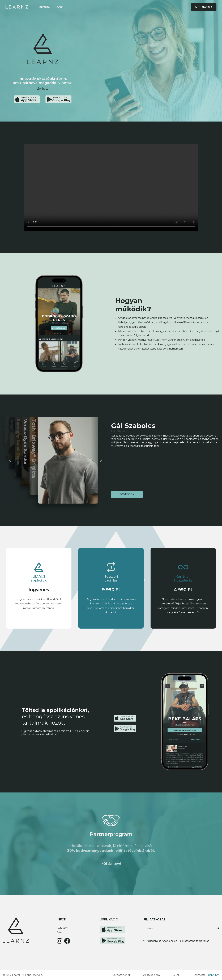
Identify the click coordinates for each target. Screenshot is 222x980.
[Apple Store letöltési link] (27, 99)
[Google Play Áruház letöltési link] (58, 99)
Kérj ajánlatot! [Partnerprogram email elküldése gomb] (111, 864)
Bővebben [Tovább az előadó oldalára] (127, 494)
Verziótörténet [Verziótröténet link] (121, 975)
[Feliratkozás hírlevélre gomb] (218, 928)
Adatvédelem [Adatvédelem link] (151, 975)
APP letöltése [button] (204, 7)
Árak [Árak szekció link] (60, 7)
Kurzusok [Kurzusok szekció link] (45, 7)
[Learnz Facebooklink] (67, 942)
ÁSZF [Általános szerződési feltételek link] (176, 975)
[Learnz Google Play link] (113, 939)
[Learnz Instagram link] (60, 942)
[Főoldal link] (17, 7)
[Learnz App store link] (113, 928)
